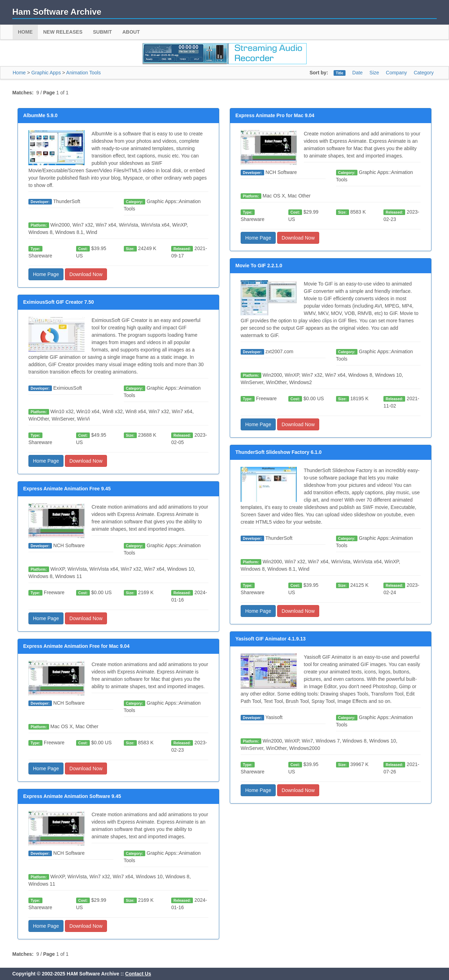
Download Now (86, 274)
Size (374, 73)
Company (396, 73)
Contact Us (138, 974)
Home (25, 32)
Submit (102, 32)
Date (357, 73)
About (131, 32)
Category (424, 73)
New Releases (63, 32)
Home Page (46, 274)
